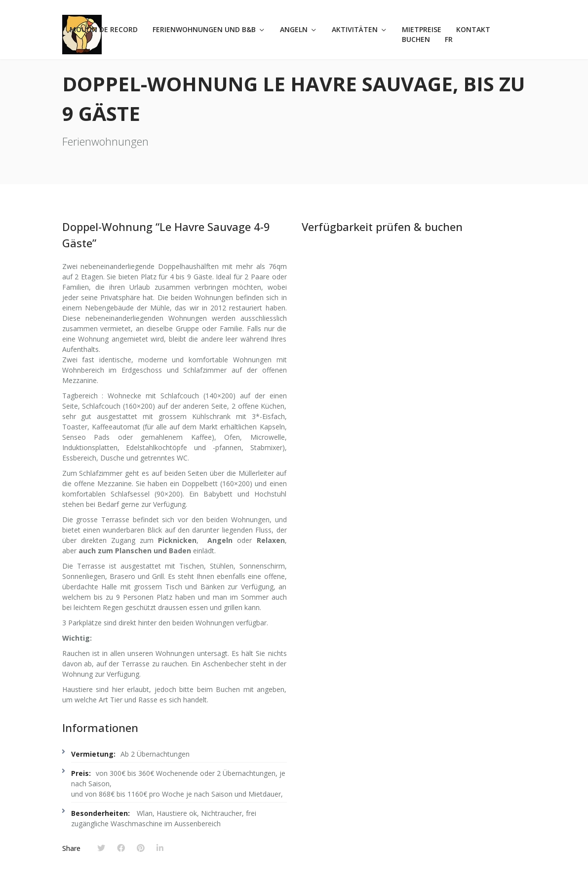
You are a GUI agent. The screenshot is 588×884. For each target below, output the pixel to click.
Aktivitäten (355, 29)
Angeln (294, 29)
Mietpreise (422, 29)
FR (449, 39)
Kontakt (473, 29)
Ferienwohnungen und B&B (204, 29)
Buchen (416, 39)
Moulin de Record (104, 29)
